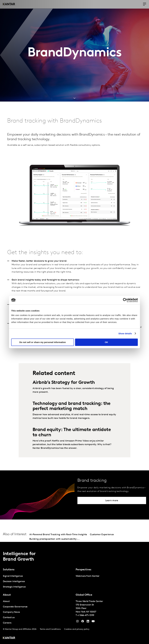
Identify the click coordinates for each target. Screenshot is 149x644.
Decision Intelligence (14, 582)
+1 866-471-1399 (86, 615)
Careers (7, 623)
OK (106, 342)
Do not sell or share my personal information (43, 342)
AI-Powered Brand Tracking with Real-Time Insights (58, 535)
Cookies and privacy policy (77, 629)
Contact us (9, 618)
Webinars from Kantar (88, 576)
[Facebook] (83, 622)
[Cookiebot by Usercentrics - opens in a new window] (125, 300)
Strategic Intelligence (14, 587)
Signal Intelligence (13, 576)
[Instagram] (77, 622)
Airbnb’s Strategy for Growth (64, 383)
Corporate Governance (15, 607)
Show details (125, 333)
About (6, 601)
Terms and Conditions (50, 629)
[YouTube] (88, 622)
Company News (11, 612)
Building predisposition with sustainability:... (54, 539)
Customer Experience (102, 535)
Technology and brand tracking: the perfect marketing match (72, 406)
